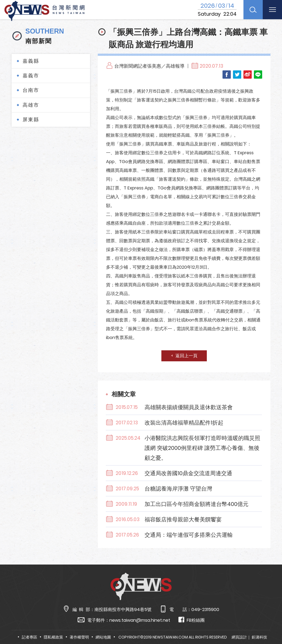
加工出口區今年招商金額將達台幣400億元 (196, 504)
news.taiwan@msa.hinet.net (140, 620)
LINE (258, 75)
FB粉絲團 (192, 620)
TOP (270, 624)
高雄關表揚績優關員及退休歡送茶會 (189, 407)
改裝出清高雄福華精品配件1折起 (184, 423)
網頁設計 (239, 637)
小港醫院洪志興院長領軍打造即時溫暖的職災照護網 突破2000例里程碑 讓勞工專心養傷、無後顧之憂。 (202, 448)
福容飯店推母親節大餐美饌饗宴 (183, 519)
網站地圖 (103, 637)
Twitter (237, 75)
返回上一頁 (186, 356)
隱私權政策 (53, 637)
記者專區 (29, 637)
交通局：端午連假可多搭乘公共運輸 (189, 535)
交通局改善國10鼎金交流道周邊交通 (188, 473)
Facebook (227, 75)
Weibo (248, 75)
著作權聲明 (79, 637)
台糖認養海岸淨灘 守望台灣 (178, 489)
